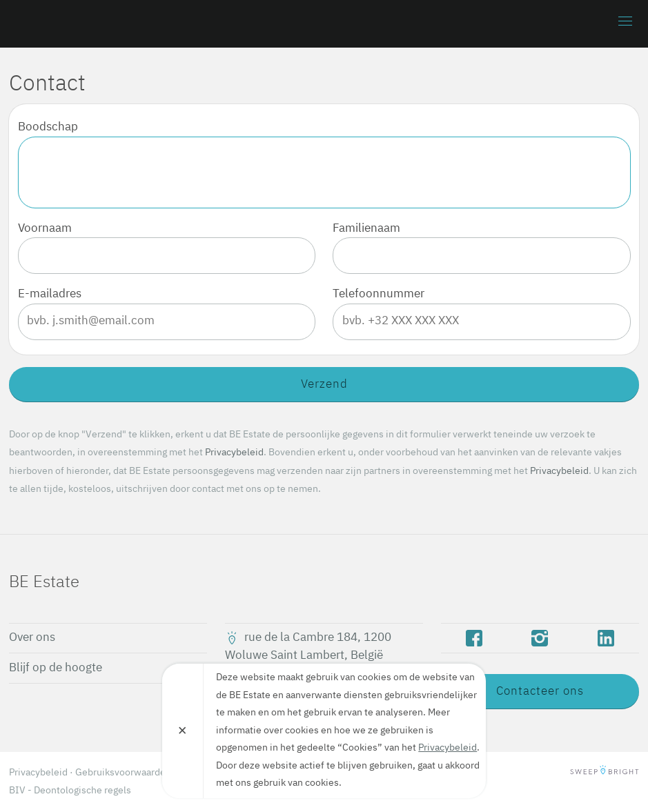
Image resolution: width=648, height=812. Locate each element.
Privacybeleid (234, 453)
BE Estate (88, 23)
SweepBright (605, 773)
